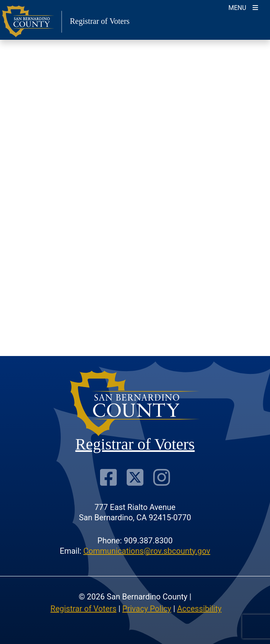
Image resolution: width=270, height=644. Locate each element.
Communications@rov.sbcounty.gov (147, 551)
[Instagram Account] (162, 477)
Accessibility (199, 609)
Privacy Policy (147, 609)
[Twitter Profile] (135, 477)
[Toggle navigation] (243, 7)
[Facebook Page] (108, 477)
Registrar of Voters (83, 609)
